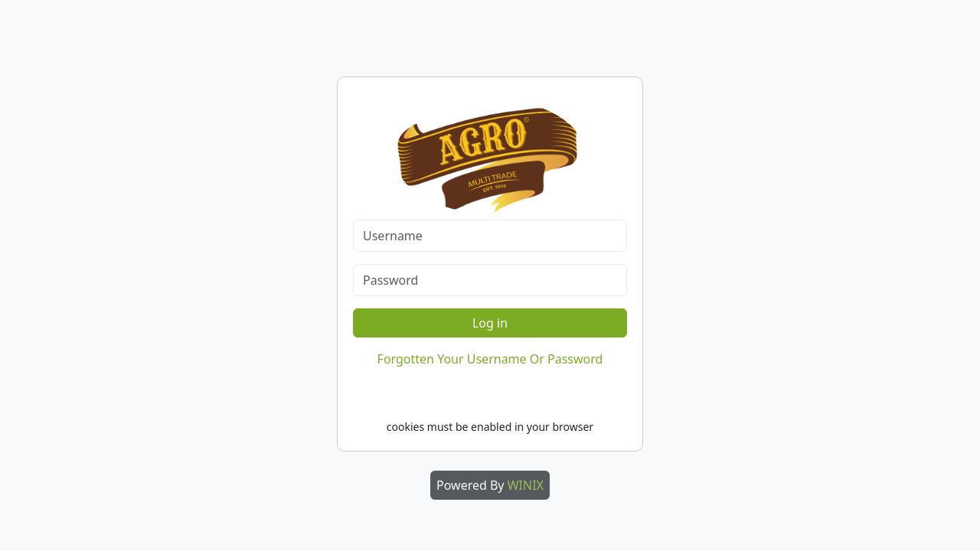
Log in (490, 323)
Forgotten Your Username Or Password (490, 359)
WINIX (526, 485)
